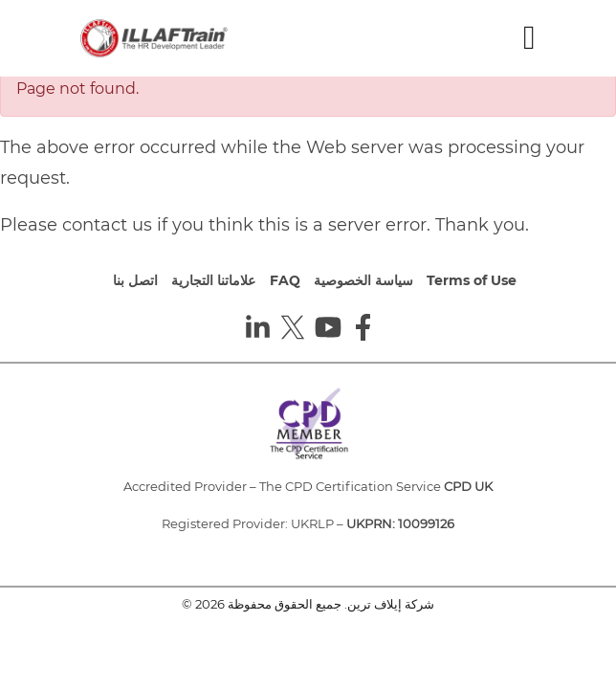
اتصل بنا (135, 280)
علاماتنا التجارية (213, 280)
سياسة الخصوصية (363, 280)
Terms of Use (472, 280)
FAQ (285, 280)
